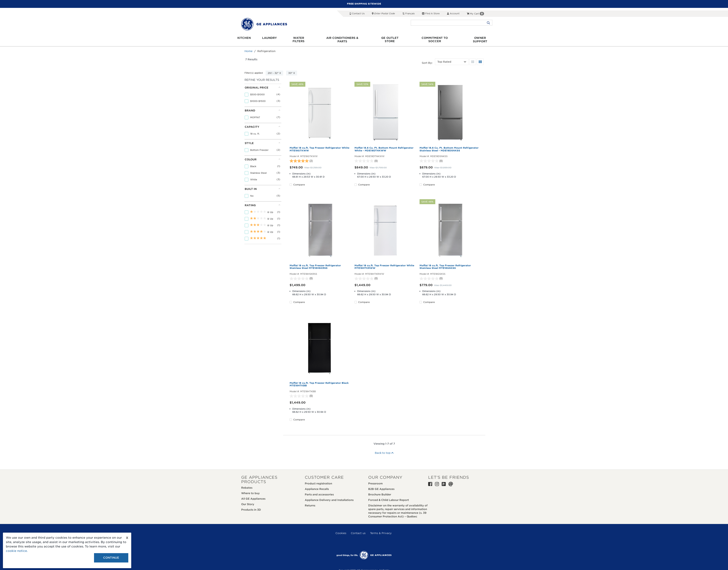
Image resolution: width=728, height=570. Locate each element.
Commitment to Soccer (430, 39)
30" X (292, 70)
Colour (262, 156)
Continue (111, 558)
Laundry (277, 39)
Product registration (318, 480)
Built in (262, 186)
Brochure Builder (380, 491)
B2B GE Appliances (381, 486)
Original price (262, 84)
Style (262, 140)
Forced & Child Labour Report (389, 497)
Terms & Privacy (381, 530)
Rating (262, 202)
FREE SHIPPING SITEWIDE (364, 4)
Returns (310, 502)
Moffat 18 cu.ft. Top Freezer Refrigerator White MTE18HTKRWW (384, 264)
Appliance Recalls (317, 486)
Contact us (358, 530)
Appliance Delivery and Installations (329, 497)
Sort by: (427, 60)
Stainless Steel (259, 170)
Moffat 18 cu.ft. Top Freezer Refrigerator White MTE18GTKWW (319, 146)
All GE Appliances (253, 496)
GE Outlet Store (389, 39)
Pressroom (375, 480)
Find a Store (431, 13)
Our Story (248, 501)
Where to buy (250, 490)
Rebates (247, 485)
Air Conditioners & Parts (346, 39)
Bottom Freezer (260, 147)
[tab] (262, 92)
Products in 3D (251, 507)
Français (408, 13)
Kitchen (254, 39)
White (254, 176)
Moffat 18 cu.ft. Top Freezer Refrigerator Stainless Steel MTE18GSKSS (445, 264)
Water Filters (305, 39)
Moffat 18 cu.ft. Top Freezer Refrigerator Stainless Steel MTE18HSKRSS (315, 264)
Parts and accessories (319, 491)
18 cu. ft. (255, 131)
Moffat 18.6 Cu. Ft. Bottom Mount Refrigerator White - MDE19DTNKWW (384, 146)
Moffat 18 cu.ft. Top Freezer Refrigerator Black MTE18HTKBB (319, 381)
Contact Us (357, 13)
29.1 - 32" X (274, 70)
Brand (262, 107)
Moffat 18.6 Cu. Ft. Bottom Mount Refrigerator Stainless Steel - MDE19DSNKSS (449, 146)
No (252, 193)
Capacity (262, 124)
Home (249, 48)
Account (453, 13)
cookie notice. (17, 551)
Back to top (384, 450)
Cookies (341, 530)
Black (254, 163)
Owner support (471, 39)
